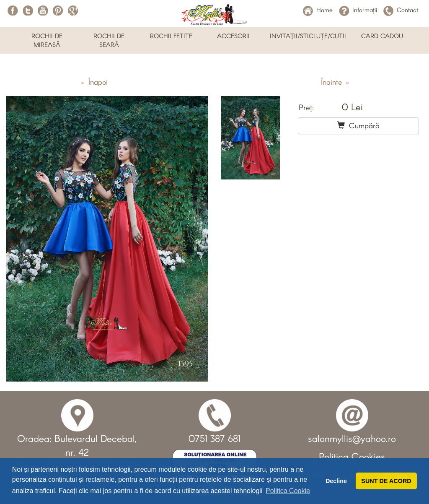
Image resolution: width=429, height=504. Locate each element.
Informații (358, 10)
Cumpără (358, 125)
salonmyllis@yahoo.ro (352, 438)
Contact (401, 10)
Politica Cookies (352, 456)
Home (318, 10)
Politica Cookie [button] (288, 491)
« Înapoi (94, 82)
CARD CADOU (382, 36)
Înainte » (335, 82)
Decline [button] (336, 481)
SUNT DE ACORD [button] (386, 481)
